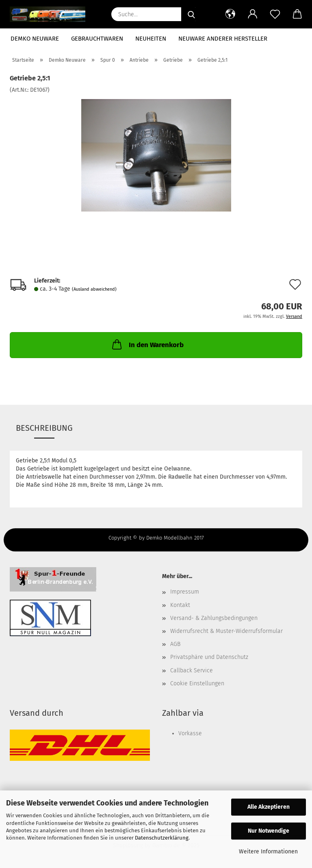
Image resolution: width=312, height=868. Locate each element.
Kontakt (180, 605)
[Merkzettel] (275, 14)
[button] (230, 14)
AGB (175, 644)
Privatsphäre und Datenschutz (209, 657)
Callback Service (192, 670)
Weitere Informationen (268, 852)
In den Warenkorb (147, 344)
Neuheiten (151, 39)
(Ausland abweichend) (94, 289)
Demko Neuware (35, 39)
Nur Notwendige (269, 831)
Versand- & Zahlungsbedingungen (214, 618)
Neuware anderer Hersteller (223, 39)
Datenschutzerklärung (162, 838)
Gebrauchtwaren (97, 39)
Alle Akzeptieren (269, 807)
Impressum (185, 592)
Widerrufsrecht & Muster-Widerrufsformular (226, 631)
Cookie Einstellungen (197, 683)
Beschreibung (44, 428)
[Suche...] (191, 14)
